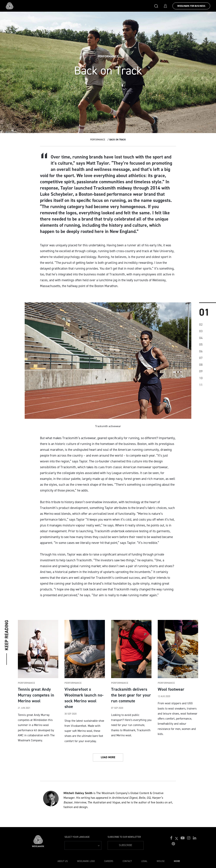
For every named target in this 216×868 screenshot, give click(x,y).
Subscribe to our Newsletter (124, 837)
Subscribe (126, 845)
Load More (108, 757)
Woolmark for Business (191, 6)
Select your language (77, 837)
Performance (98, 140)
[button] (156, 6)
